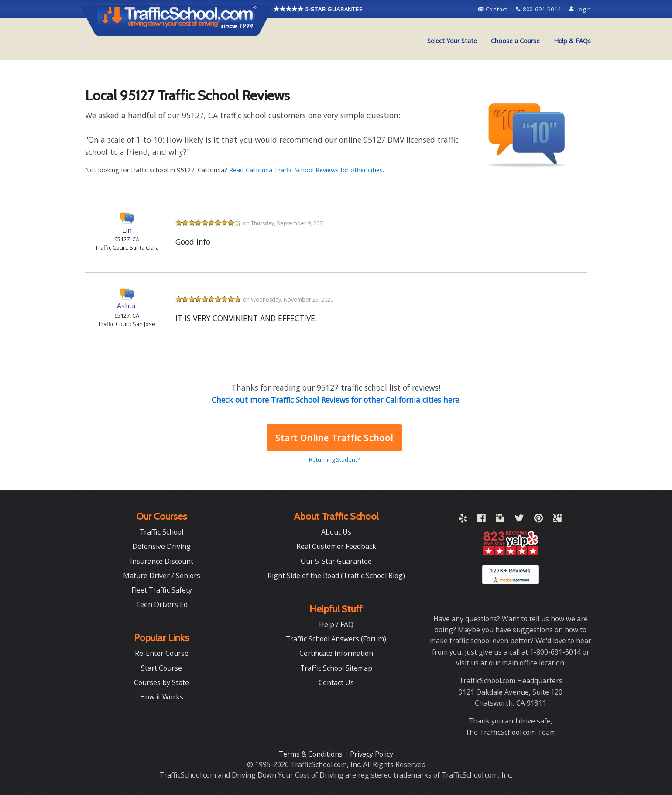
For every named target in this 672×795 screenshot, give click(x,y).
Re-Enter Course (162, 653)
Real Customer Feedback (336, 546)
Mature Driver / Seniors (162, 576)
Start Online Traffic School (334, 438)
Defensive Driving (161, 546)
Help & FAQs (572, 41)
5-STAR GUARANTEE (318, 9)
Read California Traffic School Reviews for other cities (306, 170)
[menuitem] (452, 41)
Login (580, 9)
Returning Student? (334, 459)
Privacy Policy (372, 754)
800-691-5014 (539, 9)
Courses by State (161, 682)
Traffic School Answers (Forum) (336, 639)
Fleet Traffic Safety (162, 590)
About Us (336, 532)
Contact (494, 9)
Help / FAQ (336, 624)
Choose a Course (515, 41)
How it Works (162, 697)
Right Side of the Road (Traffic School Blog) (336, 576)
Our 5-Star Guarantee (336, 561)
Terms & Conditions (312, 754)
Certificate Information (336, 653)
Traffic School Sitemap (336, 668)
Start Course (161, 668)
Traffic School (161, 532)
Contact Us (336, 682)
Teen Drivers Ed (162, 604)
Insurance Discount (162, 561)
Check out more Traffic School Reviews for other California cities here (335, 400)
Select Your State (452, 41)
